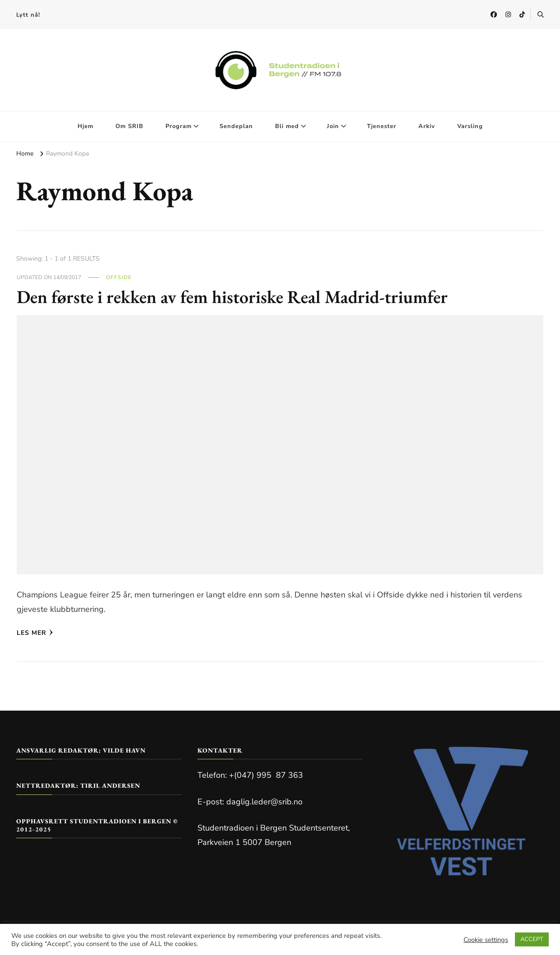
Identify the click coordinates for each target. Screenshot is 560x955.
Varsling (470, 126)
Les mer (35, 633)
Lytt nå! (28, 15)
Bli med (287, 126)
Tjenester (382, 126)
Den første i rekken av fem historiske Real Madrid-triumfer (232, 297)
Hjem (85, 126)
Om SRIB (129, 126)
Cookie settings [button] (486, 940)
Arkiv (427, 126)
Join (333, 126)
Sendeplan (236, 126)
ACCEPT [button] (532, 939)
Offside (119, 277)
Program (179, 126)
